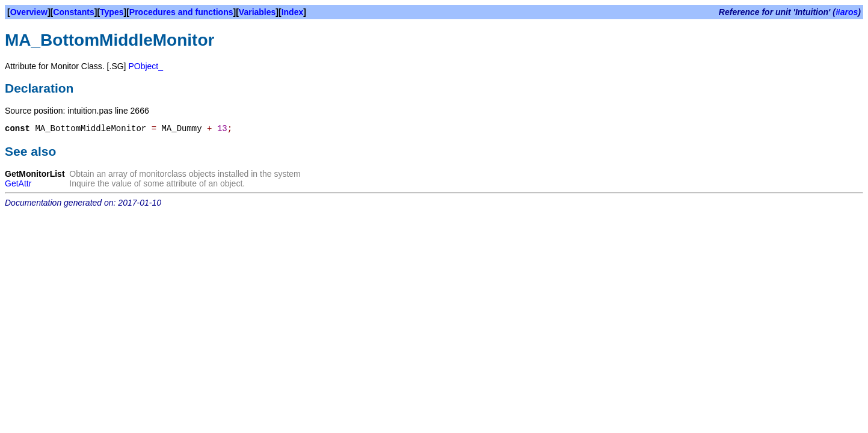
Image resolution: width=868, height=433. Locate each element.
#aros (847, 12)
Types (112, 12)
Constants (73, 12)
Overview (29, 12)
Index (293, 12)
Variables (257, 12)
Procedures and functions (181, 12)
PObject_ (146, 66)
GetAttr (18, 183)
